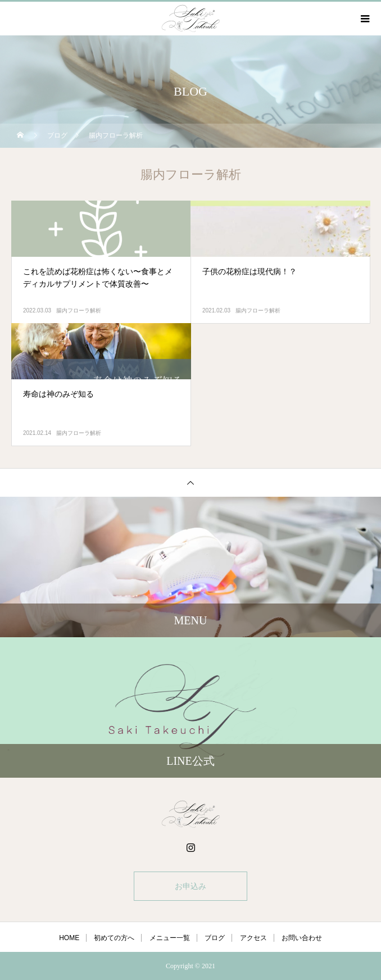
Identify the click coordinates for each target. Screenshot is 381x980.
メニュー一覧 (170, 938)
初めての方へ (114, 938)
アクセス (253, 938)
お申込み (190, 886)
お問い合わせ (302, 938)
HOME (69, 938)
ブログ (215, 938)
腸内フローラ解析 (79, 310)
